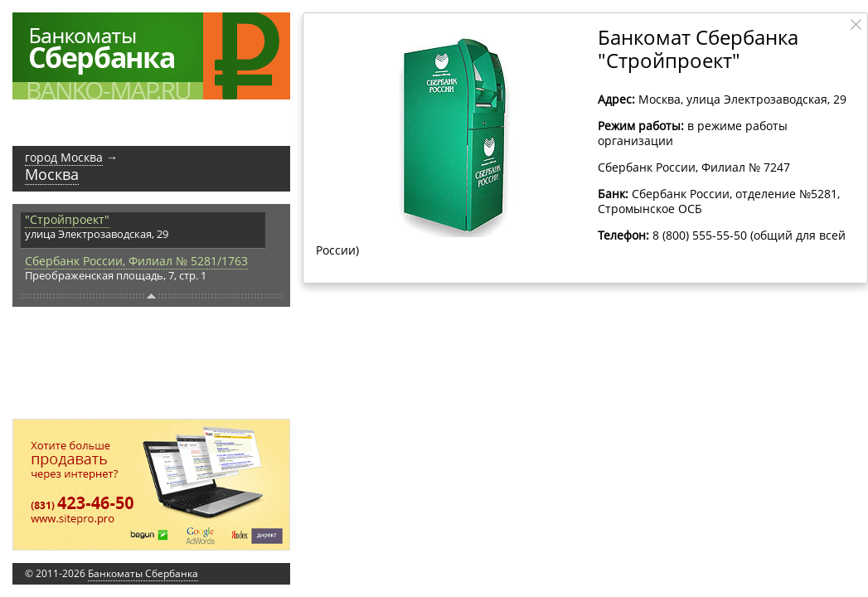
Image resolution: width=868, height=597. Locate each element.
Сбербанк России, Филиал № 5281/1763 (136, 261)
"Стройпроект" (67, 219)
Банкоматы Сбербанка (143, 573)
